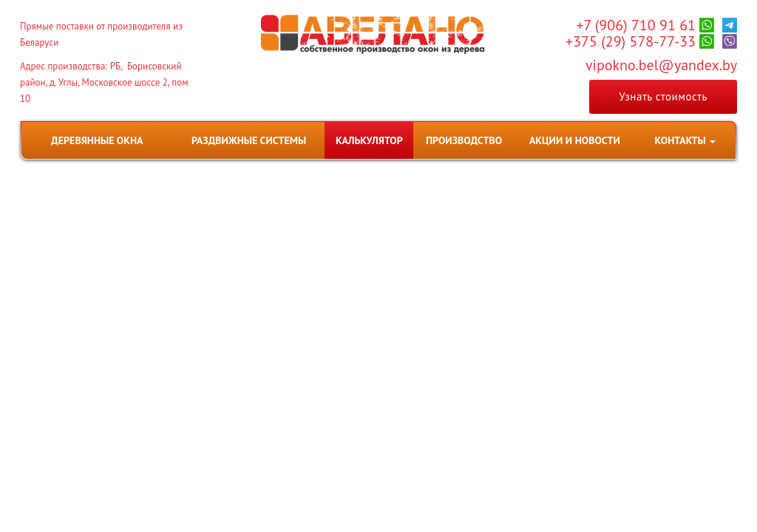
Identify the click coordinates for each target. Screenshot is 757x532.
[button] (685, 140)
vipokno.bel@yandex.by (661, 65)
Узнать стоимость (663, 96)
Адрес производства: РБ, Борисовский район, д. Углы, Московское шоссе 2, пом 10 (104, 82)
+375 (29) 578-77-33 (631, 41)
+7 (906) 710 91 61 (635, 25)
